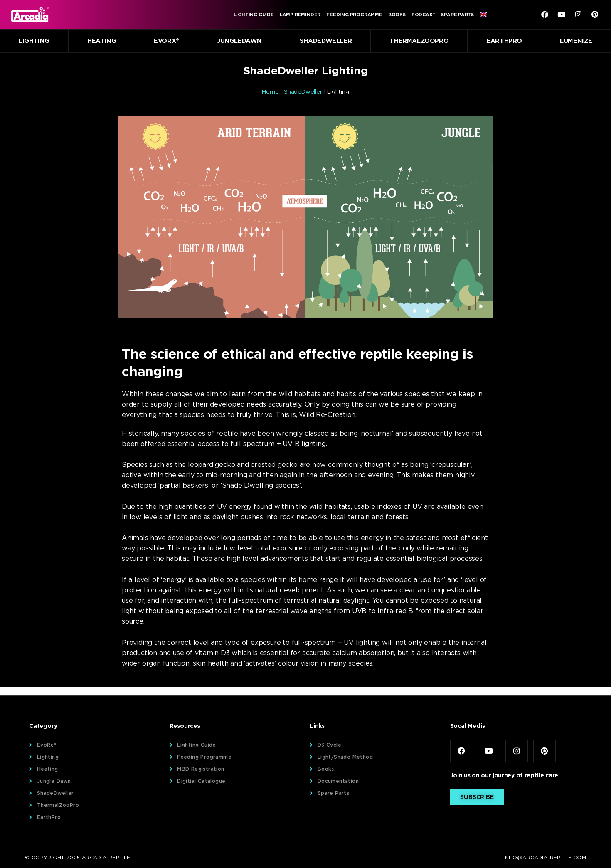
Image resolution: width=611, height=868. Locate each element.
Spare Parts (457, 15)
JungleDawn (239, 41)
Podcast (424, 15)
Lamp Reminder (300, 15)
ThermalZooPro (419, 41)
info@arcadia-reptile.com (545, 857)
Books (397, 15)
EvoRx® (166, 41)
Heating (102, 41)
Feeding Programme (354, 15)
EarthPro (504, 41)
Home (270, 91)
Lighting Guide (254, 15)
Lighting (34, 41)
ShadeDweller (326, 41)
